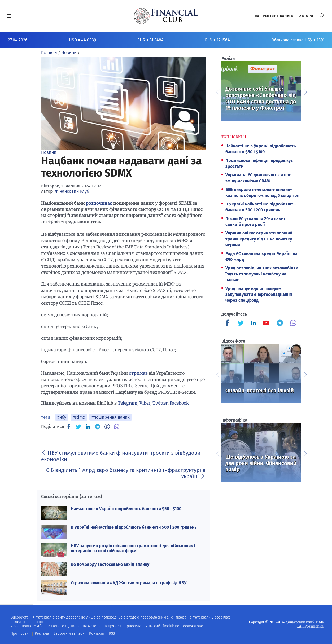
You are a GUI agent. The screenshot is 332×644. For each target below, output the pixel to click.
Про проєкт (19, 633)
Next (305, 91)
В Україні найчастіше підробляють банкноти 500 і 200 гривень (134, 527)
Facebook (179, 403)
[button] (322, 16)
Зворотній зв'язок (64, 633)
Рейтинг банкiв (278, 16)
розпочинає (99, 203)
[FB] (69, 427)
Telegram (128, 403)
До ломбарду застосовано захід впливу (110, 564)
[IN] (88, 427)
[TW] (78, 427)
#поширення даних (111, 417)
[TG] (98, 427)
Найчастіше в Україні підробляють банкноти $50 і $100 (126, 509)
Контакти (88, 633)
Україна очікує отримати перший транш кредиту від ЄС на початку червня (259, 239)
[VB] (117, 427)
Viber (145, 403)
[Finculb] (228, 323)
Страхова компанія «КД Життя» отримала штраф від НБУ (129, 583)
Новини (49, 152)
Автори (306, 16)
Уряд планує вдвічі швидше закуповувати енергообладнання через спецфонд (259, 295)
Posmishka (315, 626)
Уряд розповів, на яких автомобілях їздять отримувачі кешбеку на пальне (262, 274)
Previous (217, 91)
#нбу (62, 417)
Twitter (160, 403)
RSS (103, 633)
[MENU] (9, 16)
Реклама (39, 633)
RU (257, 16)
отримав (138, 373)
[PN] (107, 427)
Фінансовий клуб (72, 191)
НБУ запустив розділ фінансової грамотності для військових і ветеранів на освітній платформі (133, 548)
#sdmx (79, 417)
